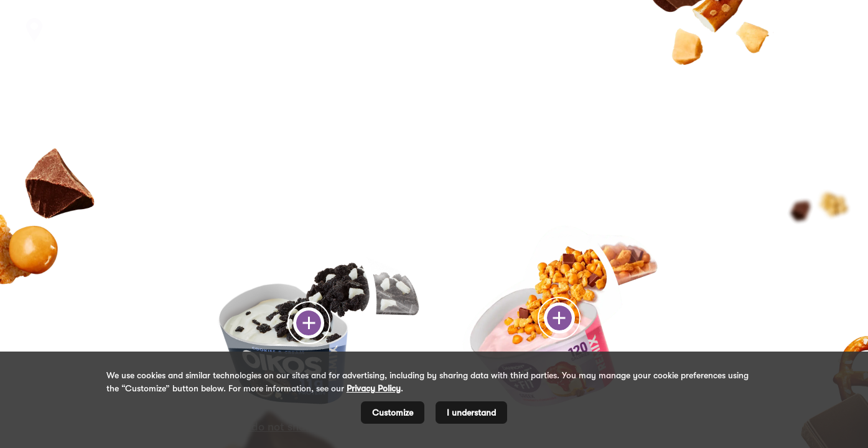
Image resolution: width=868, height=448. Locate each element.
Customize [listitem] (393, 413)
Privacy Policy (374, 388)
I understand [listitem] (471, 413)
